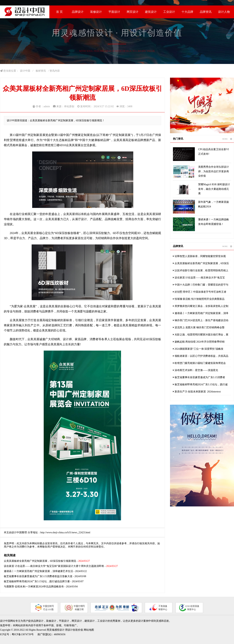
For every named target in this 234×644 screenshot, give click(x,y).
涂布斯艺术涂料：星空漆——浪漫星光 (196, 370)
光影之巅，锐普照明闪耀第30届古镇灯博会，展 (201, 335)
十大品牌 (187, 12)
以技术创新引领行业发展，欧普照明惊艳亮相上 (201, 270)
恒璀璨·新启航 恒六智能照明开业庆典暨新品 (199, 299)
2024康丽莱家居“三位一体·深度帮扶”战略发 (198, 349)
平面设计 (114, 12)
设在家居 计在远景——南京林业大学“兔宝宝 (199, 278)
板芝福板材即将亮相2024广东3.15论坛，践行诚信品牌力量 (37, 581)
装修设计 (96, 12)
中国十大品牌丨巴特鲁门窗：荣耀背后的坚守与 (201, 285)
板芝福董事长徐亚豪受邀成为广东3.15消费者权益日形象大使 (38, 576)
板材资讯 (41, 71)
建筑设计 (151, 12)
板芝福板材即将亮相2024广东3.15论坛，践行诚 (200, 384)
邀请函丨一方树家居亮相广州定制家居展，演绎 (201, 313)
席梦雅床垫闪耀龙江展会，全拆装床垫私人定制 (201, 306)
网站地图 (89, 630)
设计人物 (224, 12)
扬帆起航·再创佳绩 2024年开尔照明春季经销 (199, 342)
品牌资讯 (206, 12)
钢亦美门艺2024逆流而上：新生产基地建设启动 (201, 320)
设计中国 (25, 71)
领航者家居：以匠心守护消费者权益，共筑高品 (201, 356)
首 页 (59, 12)
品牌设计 (78, 12)
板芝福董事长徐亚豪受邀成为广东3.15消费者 (199, 377)
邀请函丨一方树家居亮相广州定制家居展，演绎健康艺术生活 (38, 571)
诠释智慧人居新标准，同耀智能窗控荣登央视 (199, 256)
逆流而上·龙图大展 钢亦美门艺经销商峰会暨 (199, 327)
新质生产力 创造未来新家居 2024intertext (197, 392)
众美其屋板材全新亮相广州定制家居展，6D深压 (201, 263)
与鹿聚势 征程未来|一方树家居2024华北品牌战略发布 (34, 587)
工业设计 (169, 12)
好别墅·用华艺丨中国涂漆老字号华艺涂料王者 (200, 292)
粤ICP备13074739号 (23, 634)
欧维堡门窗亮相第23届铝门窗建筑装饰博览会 (199, 363)
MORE (227, 139)
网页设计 (133, 12)
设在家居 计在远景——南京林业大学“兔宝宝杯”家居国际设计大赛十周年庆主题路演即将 (54, 566)
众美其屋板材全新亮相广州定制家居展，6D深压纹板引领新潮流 (40, 561)
